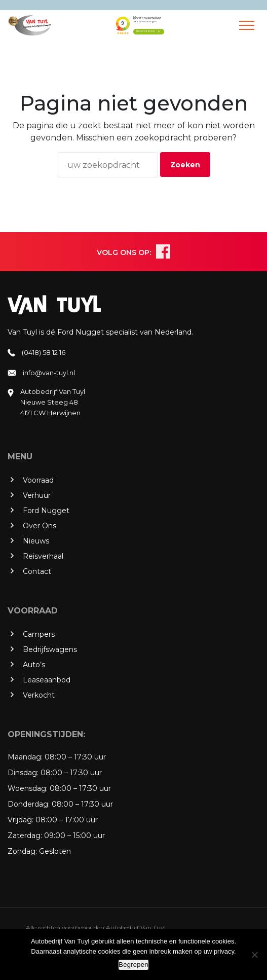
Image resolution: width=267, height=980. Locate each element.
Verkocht (39, 695)
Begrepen (133, 965)
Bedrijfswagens (50, 649)
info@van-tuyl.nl (49, 373)
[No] (254, 955)
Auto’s (34, 665)
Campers (39, 634)
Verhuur (37, 495)
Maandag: (25, 757)
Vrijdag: (21, 820)
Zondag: (22, 851)
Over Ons (40, 526)
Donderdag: (29, 804)
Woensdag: (28, 788)
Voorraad (38, 480)
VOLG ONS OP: (124, 252)
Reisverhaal (43, 556)
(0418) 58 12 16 (44, 352)
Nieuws (36, 541)
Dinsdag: (23, 773)
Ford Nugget (46, 511)
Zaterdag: (25, 836)
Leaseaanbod (47, 680)
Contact (37, 571)
